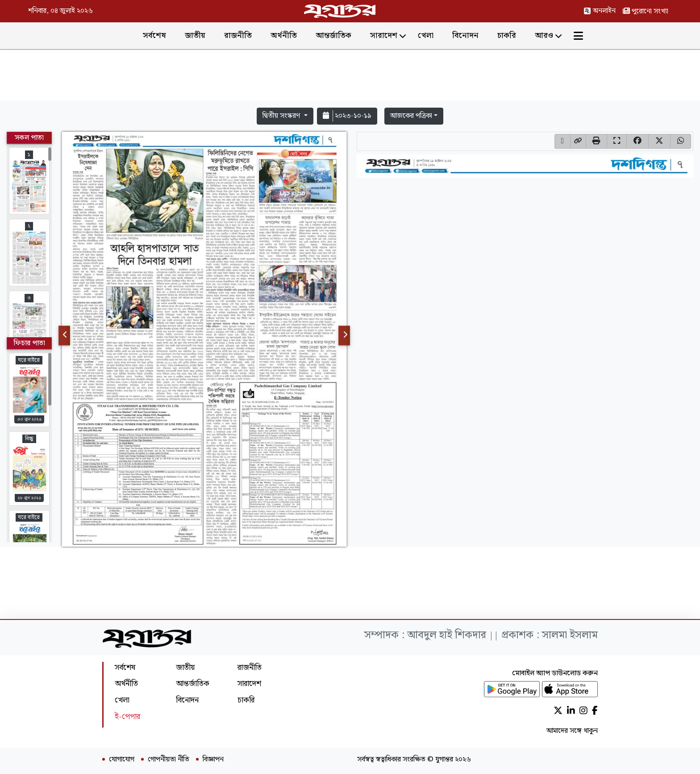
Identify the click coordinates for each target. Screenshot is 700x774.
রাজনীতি (238, 36)
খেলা (426, 36)
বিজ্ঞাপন (213, 760)
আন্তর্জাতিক (333, 36)
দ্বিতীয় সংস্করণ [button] (282, 116)
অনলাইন (600, 11)
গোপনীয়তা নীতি (169, 760)
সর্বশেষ (154, 36)
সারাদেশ (384, 36)
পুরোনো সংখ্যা (646, 11)
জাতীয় (195, 36)
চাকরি (507, 36)
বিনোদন (465, 36)
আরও (544, 36)
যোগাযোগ (122, 760)
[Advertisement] (350, 77)
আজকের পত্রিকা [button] (411, 116)
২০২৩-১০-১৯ (347, 116)
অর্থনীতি (284, 36)
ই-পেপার (127, 717)
